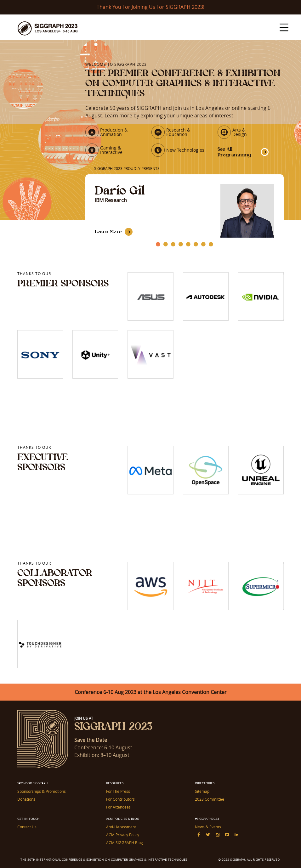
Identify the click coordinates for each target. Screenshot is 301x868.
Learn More (108, 231)
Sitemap (202, 791)
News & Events (208, 827)
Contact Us (27, 827)
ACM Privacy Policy (123, 835)
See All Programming (234, 152)
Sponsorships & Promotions (42, 791)
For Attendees (118, 807)
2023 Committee (210, 799)
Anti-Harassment (121, 827)
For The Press (118, 791)
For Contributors (120, 799)
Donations (26, 799)
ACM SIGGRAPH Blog (125, 843)
